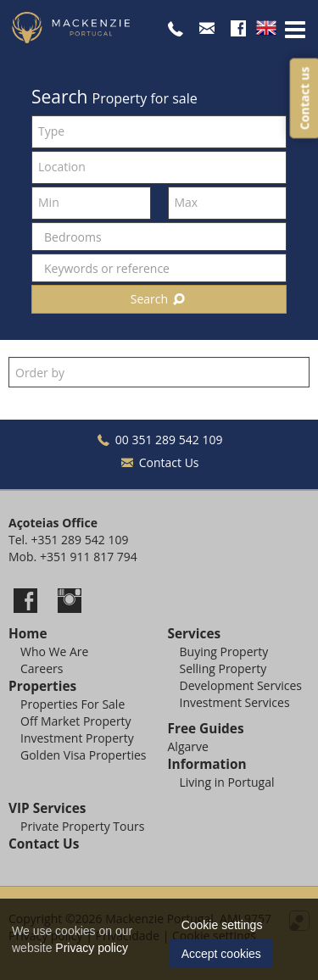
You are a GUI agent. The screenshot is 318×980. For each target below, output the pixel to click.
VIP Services (47, 808)
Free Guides (206, 729)
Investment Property (77, 738)
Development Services (241, 685)
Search (159, 299)
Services (195, 634)
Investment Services (235, 702)
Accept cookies (221, 954)
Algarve (188, 746)
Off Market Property (76, 721)
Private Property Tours (82, 826)
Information (207, 764)
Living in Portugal (227, 782)
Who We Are (54, 651)
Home (28, 634)
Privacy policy (92, 948)
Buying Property (224, 651)
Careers (42, 668)
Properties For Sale (73, 704)
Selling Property (223, 668)
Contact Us (159, 462)
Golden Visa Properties (84, 755)
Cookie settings (222, 925)
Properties (42, 686)
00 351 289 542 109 (159, 440)
